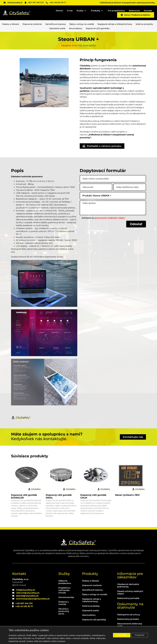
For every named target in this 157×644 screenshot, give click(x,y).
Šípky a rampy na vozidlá (82, 24)
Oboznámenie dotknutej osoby (130, 625)
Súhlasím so (103, 218)
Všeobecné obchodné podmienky (128, 585)
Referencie (134, 11)
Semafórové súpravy (56, 24)
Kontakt (148, 11)
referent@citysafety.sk (28, 593)
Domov (59, 11)
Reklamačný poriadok (128, 598)
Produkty (97, 10)
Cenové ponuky (66, 597)
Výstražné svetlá (57, 28)
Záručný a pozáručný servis (64, 611)
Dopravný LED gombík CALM (93, 496)
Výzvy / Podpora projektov (136, 15)
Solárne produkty (144, 24)
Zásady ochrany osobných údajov (130, 592)
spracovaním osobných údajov (110, 218)
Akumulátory (76, 28)
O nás (70, 11)
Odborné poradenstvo (65, 582)
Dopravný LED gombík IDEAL (59, 496)
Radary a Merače (11, 24)
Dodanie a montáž (64, 603)
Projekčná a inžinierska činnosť (64, 590)
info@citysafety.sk (26, 590)
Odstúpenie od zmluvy (129, 615)
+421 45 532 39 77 (24, 606)
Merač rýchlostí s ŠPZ (127, 495)
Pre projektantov (116, 11)
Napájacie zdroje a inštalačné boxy (115, 24)
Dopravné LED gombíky (98, 28)
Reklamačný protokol (128, 619)
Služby (82, 10)
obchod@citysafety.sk (27, 596)
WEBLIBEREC (98, 640)
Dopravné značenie (32, 24)
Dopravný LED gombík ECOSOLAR (24, 496)
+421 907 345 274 (24, 603)
